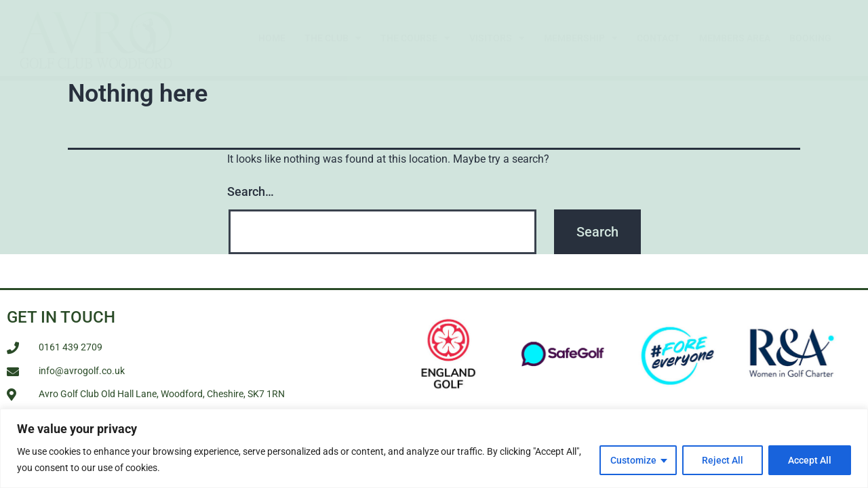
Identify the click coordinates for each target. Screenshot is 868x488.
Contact (658, 38)
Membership (581, 38)
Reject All (723, 460)
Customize (633, 460)
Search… (251, 191)
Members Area (735, 38)
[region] (434, 448)
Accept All (810, 460)
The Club (333, 38)
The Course (415, 38)
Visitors (497, 38)
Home (272, 38)
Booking (810, 38)
